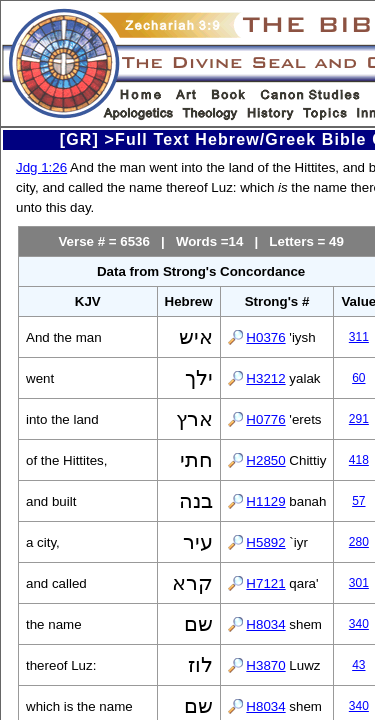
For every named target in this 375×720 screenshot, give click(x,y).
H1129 (265, 501)
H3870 (265, 665)
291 (359, 419)
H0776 (265, 419)
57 (358, 501)
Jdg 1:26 (41, 167)
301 (359, 583)
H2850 (265, 460)
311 (359, 337)
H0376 (265, 337)
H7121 (265, 583)
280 (359, 542)
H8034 (265, 624)
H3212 (265, 378)
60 (358, 378)
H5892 (265, 542)
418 (359, 460)
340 (359, 624)
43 (358, 665)
